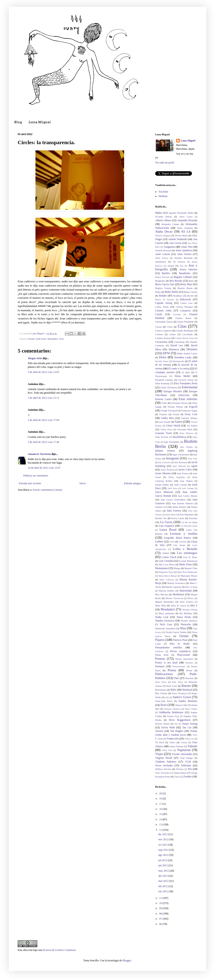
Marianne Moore (189, 576)
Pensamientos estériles (169, 647)
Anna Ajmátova (184, 250)
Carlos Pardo (162, 307)
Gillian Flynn (166, 429)
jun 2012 (163, 865)
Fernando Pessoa (180, 403)
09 (161, 908)
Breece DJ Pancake (165, 300)
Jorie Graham (188, 488)
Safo (167, 697)
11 (161, 898)
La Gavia (166, 522)
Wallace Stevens (163, 769)
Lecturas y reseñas (184, 534)
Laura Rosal (168, 530)
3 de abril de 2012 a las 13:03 (43, 372)
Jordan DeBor (162, 485)
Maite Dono (186, 564)
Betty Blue (186, 284)
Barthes (166, 273)
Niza (183, 628)
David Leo (177, 345)
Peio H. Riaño (180, 644)
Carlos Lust (186, 303)
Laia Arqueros (166, 526)
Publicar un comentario (36, 476)
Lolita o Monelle (185, 549)
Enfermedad (190, 387)
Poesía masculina (184, 659)
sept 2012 (164, 850)
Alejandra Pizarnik (187, 220)
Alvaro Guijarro (163, 235)
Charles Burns (183, 318)
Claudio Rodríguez (185, 331)
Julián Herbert (179, 507)
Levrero (183, 542)
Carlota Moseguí (184, 307)
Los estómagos (187, 553)
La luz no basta (189, 522)
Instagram (172, 458)
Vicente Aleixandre (182, 754)
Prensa (172, 670)
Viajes (159, 754)
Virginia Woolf (164, 758)
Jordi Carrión (181, 485)
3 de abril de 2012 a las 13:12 (43, 398)
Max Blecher (162, 594)
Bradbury (178, 296)
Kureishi (193, 518)
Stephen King (173, 716)
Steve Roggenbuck (180, 720)
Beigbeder (160, 281)
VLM (188, 762)
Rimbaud (187, 690)
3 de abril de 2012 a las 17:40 (43, 442)
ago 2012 (163, 855)
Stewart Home (162, 724)
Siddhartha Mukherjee (171, 712)
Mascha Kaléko (166, 591)
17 (161, 804)
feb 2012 (163, 886)
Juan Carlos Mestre (188, 496)
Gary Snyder (165, 422)
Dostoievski (178, 361)
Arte (181, 266)
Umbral (184, 742)
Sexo (62, 339)
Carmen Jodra (163, 311)
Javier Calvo (185, 470)
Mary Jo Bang (191, 587)
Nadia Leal (162, 617)
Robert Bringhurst (180, 693)
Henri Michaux (187, 433)
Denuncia (174, 349)
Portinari (160, 666)
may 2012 (164, 871)
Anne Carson (162, 254)
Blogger (127, 960)
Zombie (188, 777)
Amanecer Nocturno (39, 454)
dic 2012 (163, 834)
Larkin (194, 526)
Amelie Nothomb (178, 239)
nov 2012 (164, 839)
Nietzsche (186, 624)
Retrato (186, 686)
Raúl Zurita (178, 682)
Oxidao (184, 636)
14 (161, 819)
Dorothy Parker (162, 361)
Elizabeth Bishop (186, 380)
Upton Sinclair (176, 746)
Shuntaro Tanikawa (172, 709)
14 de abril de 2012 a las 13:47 (44, 468)
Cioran (158, 327)
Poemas (160, 659)
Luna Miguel (40, 122)
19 (161, 799)
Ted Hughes (177, 731)
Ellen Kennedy (162, 383)
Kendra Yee (161, 518)
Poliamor (189, 663)
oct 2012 (163, 845)
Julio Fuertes (174, 511)
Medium (163, 196)
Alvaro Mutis (181, 235)
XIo (190, 769)
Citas (182, 326)
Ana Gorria (176, 243)
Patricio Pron (180, 640)
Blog (18, 122)
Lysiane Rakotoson (188, 561)
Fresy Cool (191, 414)
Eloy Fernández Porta (186, 383)
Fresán (176, 414)
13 (161, 825)
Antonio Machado (184, 258)
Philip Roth (162, 655)
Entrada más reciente (30, 483)
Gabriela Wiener (189, 418)
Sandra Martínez (188, 701)
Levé (172, 542)
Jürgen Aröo (35, 358)
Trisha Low (189, 739)
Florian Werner (176, 407)
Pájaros (160, 640)
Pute (177, 678)
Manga (177, 568)
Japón (194, 466)
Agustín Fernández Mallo (181, 213)
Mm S (194, 606)
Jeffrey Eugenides (177, 477)
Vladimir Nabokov (166, 762)
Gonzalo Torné (163, 433)
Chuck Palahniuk (185, 322)
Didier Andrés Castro (187, 353)
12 (161, 830)
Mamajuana (161, 568)
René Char (172, 686)
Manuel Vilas (191, 568)
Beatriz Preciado (162, 277)
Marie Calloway (167, 580)
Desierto (192, 349)
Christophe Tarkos (164, 322)
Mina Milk (160, 606)
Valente (193, 746)
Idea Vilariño (187, 447)
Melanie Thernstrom (174, 598)
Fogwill (193, 407)
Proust (189, 670)
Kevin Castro (178, 518)
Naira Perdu (184, 617)
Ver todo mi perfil (165, 163)
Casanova (186, 311)
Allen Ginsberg (185, 228)
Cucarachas (161, 342)
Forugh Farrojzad (169, 410)
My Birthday (186, 613)
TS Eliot (159, 742)
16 (161, 809)
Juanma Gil (161, 507)
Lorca (166, 553)
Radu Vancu (161, 682)
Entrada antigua (132, 483)
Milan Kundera (186, 602)
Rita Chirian (161, 693)
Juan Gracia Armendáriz (173, 500)
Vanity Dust (167, 750)
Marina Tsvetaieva (176, 583)
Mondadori (53, 339)
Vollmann (186, 765)
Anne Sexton (184, 254)
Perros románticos (180, 651)
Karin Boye (171, 515)
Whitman (180, 769)
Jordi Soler (41, 339)
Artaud (31, 339)
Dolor (163, 357)
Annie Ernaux (162, 258)
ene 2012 (163, 891)
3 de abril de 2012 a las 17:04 (43, 420)
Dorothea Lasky (183, 357)
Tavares (159, 731)
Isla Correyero (164, 462)
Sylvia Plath (168, 727)
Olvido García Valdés (176, 632)
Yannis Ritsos (180, 773)
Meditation (178, 594)
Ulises (172, 742)
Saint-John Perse (164, 701)
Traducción (172, 739)
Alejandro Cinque (170, 224)
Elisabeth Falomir (164, 380)
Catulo (159, 314)
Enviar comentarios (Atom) (47, 490)
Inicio (82, 483)
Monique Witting (190, 610)
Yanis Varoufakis (162, 773)
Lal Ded (184, 526)
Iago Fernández (172, 442)
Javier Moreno (163, 473)
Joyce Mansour (164, 492)
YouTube (163, 192)
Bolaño (163, 296)
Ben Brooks (176, 281)
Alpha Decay (164, 231)
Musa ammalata (167, 613)
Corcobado (187, 334)
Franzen (163, 414)
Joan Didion (186, 481)
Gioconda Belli (184, 429)
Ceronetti (177, 314)
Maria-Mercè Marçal (168, 576)
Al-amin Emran (163, 217)
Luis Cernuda (166, 561)
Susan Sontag (190, 724)
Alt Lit (186, 231)
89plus (159, 213)
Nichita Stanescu (189, 621)
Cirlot (170, 327)
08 (161, 914)
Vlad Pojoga (186, 758)
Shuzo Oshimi (191, 709)
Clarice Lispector (163, 331)
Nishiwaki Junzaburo (165, 628)
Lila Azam (179, 545)
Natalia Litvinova (165, 621)
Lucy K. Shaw (190, 557)
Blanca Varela (191, 292)
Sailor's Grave (182, 697)
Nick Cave (166, 624)
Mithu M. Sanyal (178, 606)
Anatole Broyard (163, 250)
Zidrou (177, 777)
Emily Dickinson (169, 387)
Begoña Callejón (183, 277)
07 (161, 919)
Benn (191, 281)
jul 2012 (163, 860)
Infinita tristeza (165, 451)
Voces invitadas (164, 765)
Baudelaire (185, 273)
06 (161, 924)
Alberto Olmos (163, 220)
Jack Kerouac (181, 462)
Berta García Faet (165, 284)
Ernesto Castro (163, 399)
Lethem (159, 542)
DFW (166, 353)
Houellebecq (179, 437)
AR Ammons (179, 262)
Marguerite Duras (166, 572)
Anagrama (169, 247)
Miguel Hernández (165, 602)
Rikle (173, 690)
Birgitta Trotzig (163, 288)
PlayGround (184, 655)
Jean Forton (183, 473)
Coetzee (159, 334)
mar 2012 (164, 881)
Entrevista (184, 395)
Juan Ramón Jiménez (183, 503)
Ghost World (173, 426)
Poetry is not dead (166, 663)
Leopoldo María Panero (177, 538)
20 (161, 793)
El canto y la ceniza (179, 368)
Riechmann (161, 690)
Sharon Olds (181, 705)
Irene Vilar (193, 459)
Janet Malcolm (179, 466)
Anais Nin (186, 247)
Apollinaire (161, 262)
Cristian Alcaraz (163, 338)
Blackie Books (185, 288)
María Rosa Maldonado (187, 572)
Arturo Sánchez (188, 269)
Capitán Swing (164, 303)
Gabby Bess (167, 418)
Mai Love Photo (167, 564)
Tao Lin (187, 727)
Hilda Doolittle (162, 437)
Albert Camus (186, 217)
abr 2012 (163, 876)
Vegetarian (184, 750)
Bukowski (186, 299)
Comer (173, 334)
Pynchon (190, 678)
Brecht (190, 296)
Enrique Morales (173, 391)
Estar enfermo (188, 399)
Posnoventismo (179, 666)
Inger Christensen (181, 454)
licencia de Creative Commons (59, 950)
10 (161, 903)
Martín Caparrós (173, 587)
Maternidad (185, 591)
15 (161, 814)
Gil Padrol (192, 426)
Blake (158, 292)
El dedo (186, 372)
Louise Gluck (169, 557)
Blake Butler (171, 292)
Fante (164, 403)
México (191, 598)
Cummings (179, 342)
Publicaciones (164, 674)
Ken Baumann (187, 514)
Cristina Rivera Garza (185, 338)
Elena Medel (182, 376)
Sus (176, 724)
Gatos (178, 422)
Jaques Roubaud (167, 470)
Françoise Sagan (189, 410)
